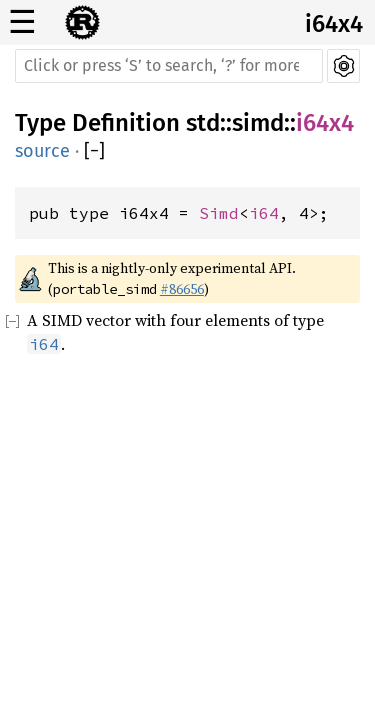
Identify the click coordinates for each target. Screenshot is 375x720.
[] (94, 151)
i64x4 (334, 24)
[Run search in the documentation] (169, 66)
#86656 (182, 289)
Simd (219, 213)
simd (258, 123)
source (42, 151)
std (203, 123)
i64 (264, 213)
